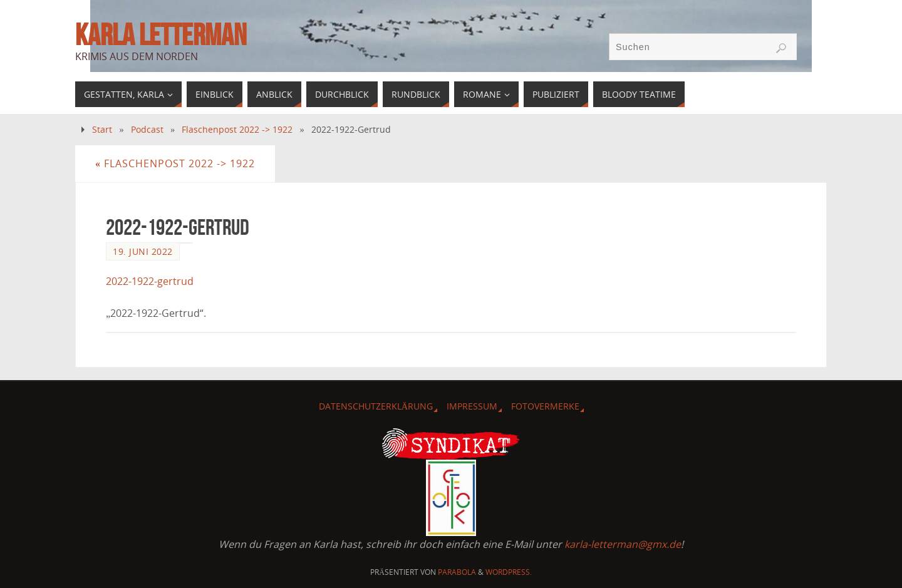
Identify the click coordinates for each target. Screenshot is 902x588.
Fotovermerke (545, 406)
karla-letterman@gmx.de (623, 544)
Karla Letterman (161, 35)
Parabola (457, 572)
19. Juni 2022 (143, 251)
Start (102, 129)
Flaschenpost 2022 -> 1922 (237, 129)
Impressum (472, 406)
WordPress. (509, 572)
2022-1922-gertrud (150, 281)
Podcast (147, 129)
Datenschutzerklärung (376, 406)
